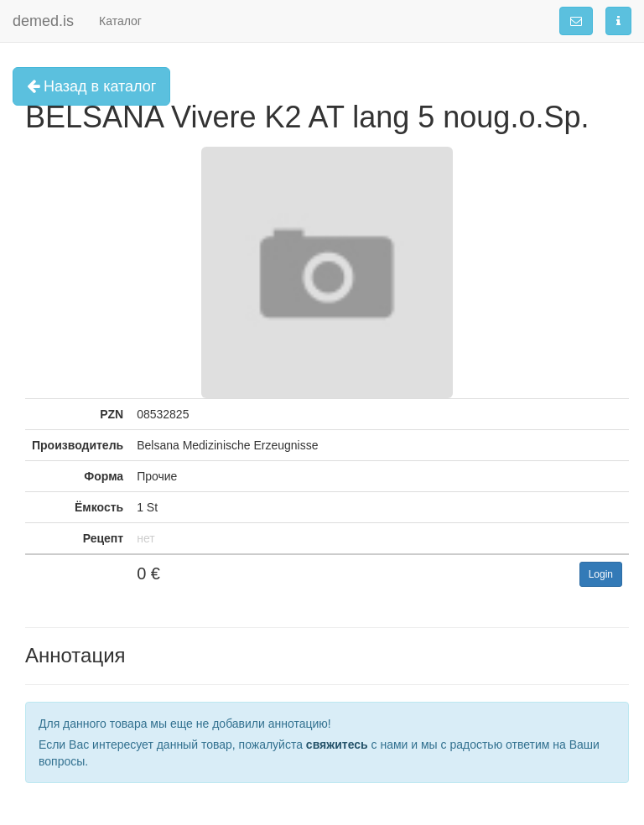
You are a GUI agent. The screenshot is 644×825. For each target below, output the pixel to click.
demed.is (43, 21)
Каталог (120, 21)
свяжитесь (337, 745)
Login (601, 574)
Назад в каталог (91, 86)
